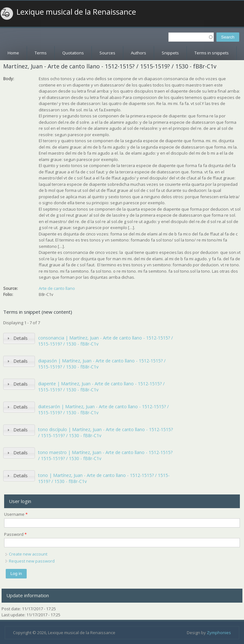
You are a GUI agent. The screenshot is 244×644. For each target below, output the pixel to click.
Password (15, 534)
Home (13, 53)
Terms (41, 53)
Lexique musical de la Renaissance (76, 12)
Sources (107, 53)
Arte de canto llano (57, 288)
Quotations (73, 53)
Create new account (28, 554)
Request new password (32, 561)
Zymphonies (219, 633)
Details (20, 338)
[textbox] (191, 37)
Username (16, 514)
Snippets (170, 53)
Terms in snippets (212, 53)
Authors (139, 53)
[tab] (19, 338)
